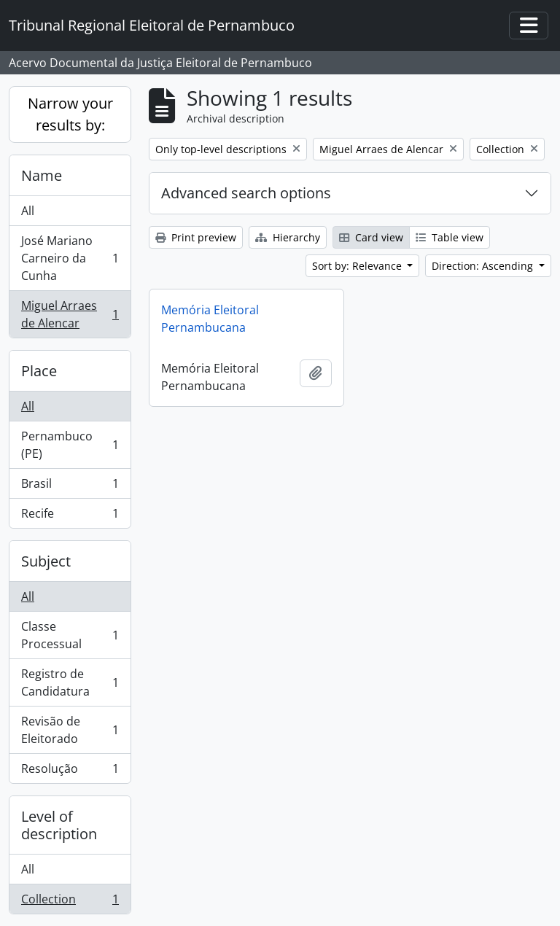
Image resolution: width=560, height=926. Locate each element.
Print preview (196, 237)
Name (42, 175)
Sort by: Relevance (358, 266)
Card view (371, 237)
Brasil (70, 487)
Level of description (59, 825)
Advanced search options (246, 193)
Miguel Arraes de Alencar (70, 314)
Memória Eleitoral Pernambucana (210, 319)
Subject (46, 561)
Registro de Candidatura (70, 682)
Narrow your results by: (70, 114)
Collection (70, 902)
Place (39, 371)
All (28, 211)
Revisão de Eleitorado (70, 730)
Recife (70, 516)
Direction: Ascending (484, 266)
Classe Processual (70, 635)
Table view (450, 237)
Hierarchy (288, 237)
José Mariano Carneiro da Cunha (70, 258)
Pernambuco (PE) (70, 445)
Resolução (70, 771)
